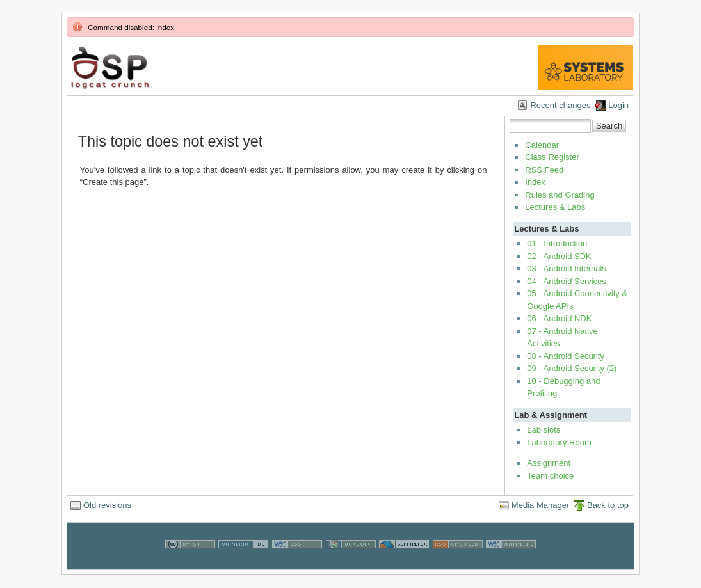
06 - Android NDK (559, 318)
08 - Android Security (566, 356)
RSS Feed (544, 170)
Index (535, 182)
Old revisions (107, 505)
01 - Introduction (557, 243)
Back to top (608, 505)
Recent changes (560, 105)
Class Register (552, 157)
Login (618, 105)
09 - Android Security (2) (572, 368)
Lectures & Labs (555, 207)
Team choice (550, 476)
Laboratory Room (559, 442)
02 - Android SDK (559, 256)
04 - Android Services (567, 281)
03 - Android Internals (567, 268)
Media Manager (540, 505)
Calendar (542, 145)
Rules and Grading (560, 195)
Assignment (549, 463)
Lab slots (544, 430)
